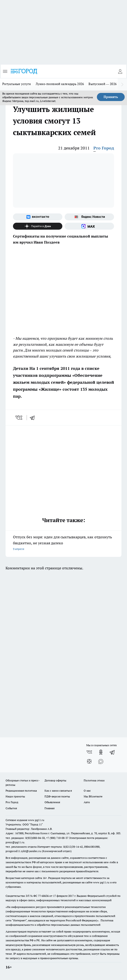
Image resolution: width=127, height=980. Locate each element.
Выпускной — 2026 (103, 84)
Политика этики (94, 780)
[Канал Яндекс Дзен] (38, 226)
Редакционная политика (21, 791)
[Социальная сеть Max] (89, 226)
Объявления (52, 802)
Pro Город (104, 148)
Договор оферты (55, 780)
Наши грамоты (15, 796)
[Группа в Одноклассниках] (101, 752)
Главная (49, 808)
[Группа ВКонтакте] (38, 217)
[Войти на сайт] (120, 71)
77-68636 (43, 896)
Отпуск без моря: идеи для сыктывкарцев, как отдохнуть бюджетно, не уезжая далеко (63, 543)
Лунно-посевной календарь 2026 (60, 84)
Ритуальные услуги (17, 84)
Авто (87, 802)
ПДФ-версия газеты (57, 796)
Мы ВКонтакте (93, 796)
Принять (111, 97)
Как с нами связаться (58, 791)
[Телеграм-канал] (112, 752)
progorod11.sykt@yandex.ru (23, 851)
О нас (87, 791)
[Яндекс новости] (89, 217)
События (11, 808)
